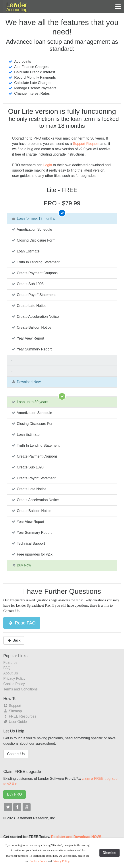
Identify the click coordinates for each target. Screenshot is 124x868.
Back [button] (14, 640)
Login (47, 165)
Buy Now (21, 565)
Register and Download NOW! (76, 837)
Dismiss (109, 853)
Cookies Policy (38, 861)
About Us (11, 673)
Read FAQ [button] (22, 623)
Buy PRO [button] (15, 794)
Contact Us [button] (16, 754)
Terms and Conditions (20, 689)
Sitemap (13, 711)
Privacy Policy (14, 679)
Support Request (86, 144)
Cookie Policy (14, 684)
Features (10, 663)
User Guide (15, 722)
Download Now (26, 382)
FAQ (7, 668)
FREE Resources (20, 716)
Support (12, 706)
